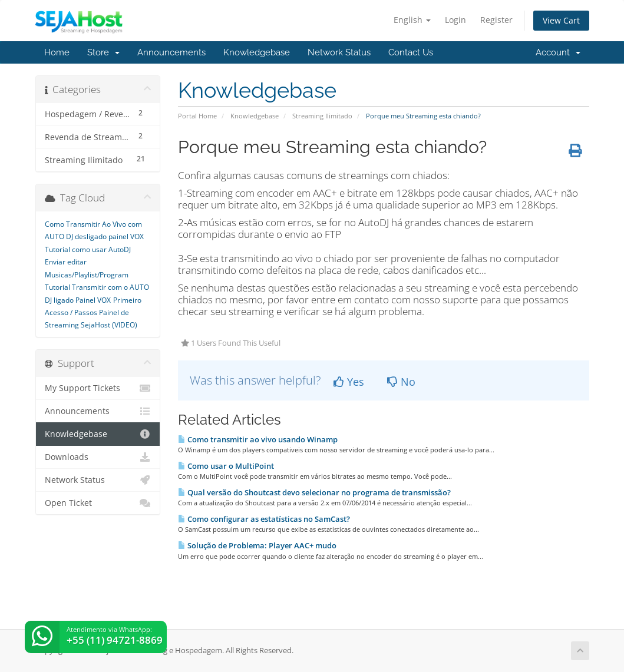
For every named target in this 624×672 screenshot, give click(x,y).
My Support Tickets (98, 388)
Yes (349, 382)
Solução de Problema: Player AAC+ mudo (257, 545)
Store (103, 52)
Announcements (171, 52)
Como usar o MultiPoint (226, 466)
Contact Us (411, 52)
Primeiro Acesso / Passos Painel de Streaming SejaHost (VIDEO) (93, 313)
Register (496, 20)
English (412, 20)
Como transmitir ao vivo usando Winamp (258, 439)
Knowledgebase (257, 52)
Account (558, 52)
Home (57, 52)
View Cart (561, 20)
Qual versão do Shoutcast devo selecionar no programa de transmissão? (314, 492)
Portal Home (197, 116)
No (401, 382)
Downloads (98, 457)
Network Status (339, 52)
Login (455, 20)
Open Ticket (98, 503)
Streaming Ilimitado (322, 116)
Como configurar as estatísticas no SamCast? (264, 519)
